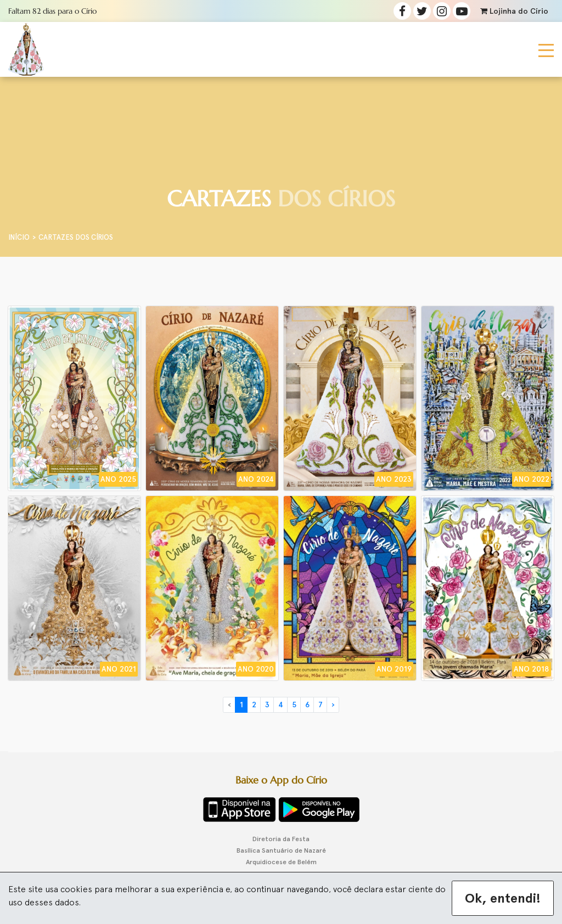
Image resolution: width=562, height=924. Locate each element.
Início (19, 237)
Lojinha (514, 11)
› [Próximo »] (333, 705)
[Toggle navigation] (546, 49)
